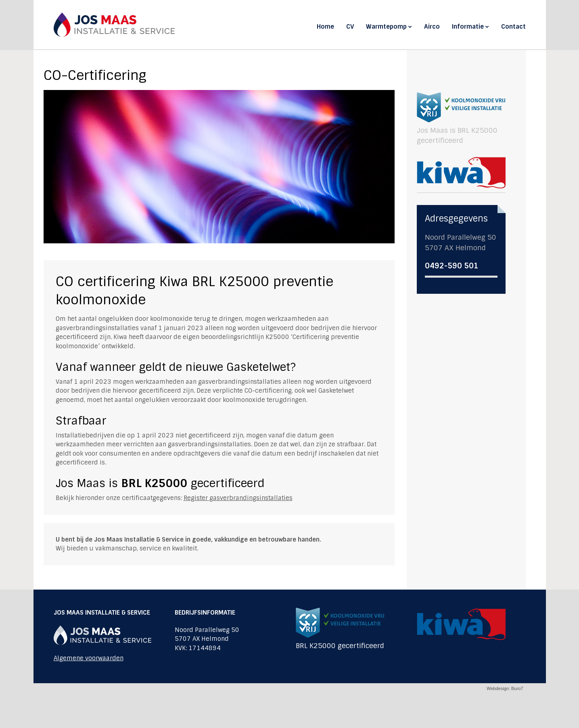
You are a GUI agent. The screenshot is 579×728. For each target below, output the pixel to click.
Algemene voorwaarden (89, 658)
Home (325, 27)
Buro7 (517, 688)
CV (350, 27)
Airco (432, 27)
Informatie (470, 27)
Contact (513, 27)
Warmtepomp (389, 27)
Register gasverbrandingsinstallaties (238, 498)
